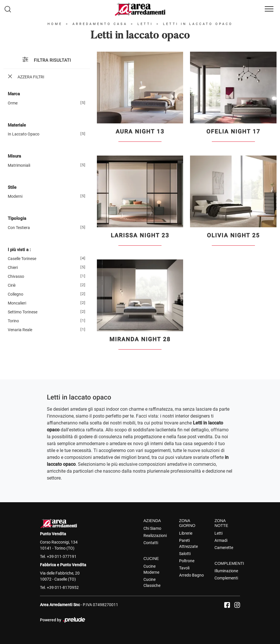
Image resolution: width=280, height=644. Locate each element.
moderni (15, 196)
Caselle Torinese (22, 259)
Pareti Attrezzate (188, 543)
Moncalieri (17, 303)
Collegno (16, 294)
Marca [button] (14, 94)
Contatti (151, 543)
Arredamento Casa (100, 24)
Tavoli (184, 568)
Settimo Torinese (23, 312)
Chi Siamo (152, 528)
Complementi (226, 578)
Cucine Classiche (152, 582)
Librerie (186, 533)
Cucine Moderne (151, 569)
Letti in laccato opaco (198, 24)
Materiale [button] (17, 125)
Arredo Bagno (191, 575)
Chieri (13, 267)
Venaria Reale (20, 330)
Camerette (224, 548)
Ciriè (12, 285)
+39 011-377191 (62, 556)
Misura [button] (14, 156)
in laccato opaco (24, 134)
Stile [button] (12, 187)
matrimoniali (19, 165)
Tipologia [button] (17, 218)
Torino (13, 321)
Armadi (221, 540)
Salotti (185, 554)
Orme (13, 103)
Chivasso (16, 276)
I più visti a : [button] (19, 250)
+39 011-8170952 (63, 587)
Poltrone (187, 561)
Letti (145, 24)
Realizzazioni (155, 536)
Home (55, 24)
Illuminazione (226, 571)
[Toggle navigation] (269, 9)
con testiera (19, 228)
